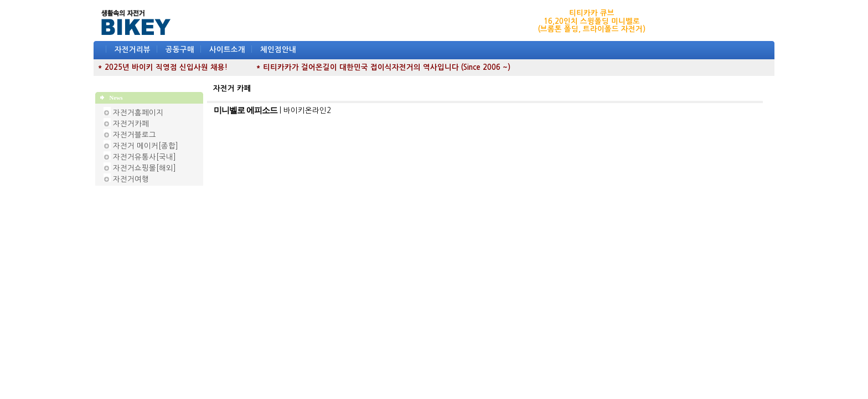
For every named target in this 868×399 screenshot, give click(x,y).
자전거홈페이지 (138, 113)
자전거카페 (131, 124)
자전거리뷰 (133, 50)
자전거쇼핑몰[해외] (144, 168)
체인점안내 (278, 50)
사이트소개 (227, 50)
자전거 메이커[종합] (146, 146)
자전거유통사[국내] (144, 157)
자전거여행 (131, 179)
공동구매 (180, 50)
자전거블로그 (135, 135)
